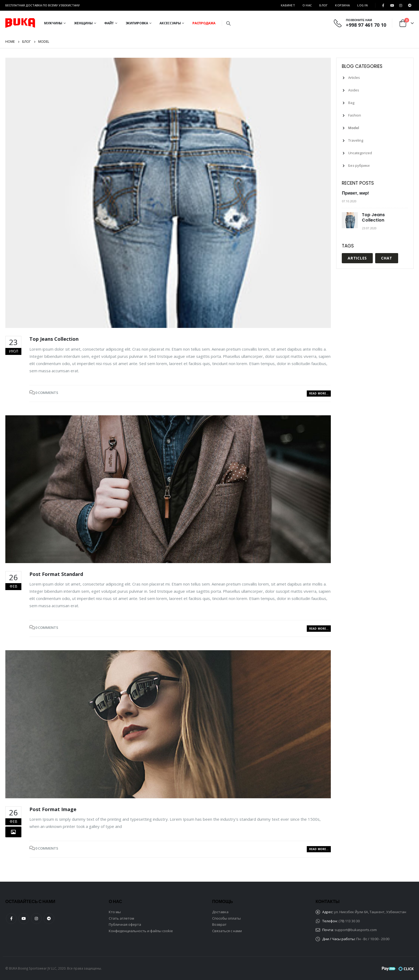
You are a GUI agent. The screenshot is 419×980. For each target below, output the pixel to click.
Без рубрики (359, 165)
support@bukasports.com (356, 930)
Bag (351, 103)
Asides (354, 90)
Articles (354, 78)
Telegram (49, 919)
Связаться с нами (227, 931)
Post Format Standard (56, 574)
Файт (109, 23)
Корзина (342, 5)
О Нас (307, 5)
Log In (362, 5)
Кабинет (288, 5)
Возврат (219, 924)
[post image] (168, 193)
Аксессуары (170, 23)
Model (354, 128)
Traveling (356, 140)
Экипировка (137, 23)
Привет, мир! (355, 193)
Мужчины (53, 23)
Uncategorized (360, 153)
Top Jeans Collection (54, 339)
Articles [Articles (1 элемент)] (357, 258)
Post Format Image (53, 809)
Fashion (355, 115)
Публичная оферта (125, 924)
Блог (323, 5)
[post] (350, 220)
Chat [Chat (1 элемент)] (387, 258)
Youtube (24, 919)
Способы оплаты (226, 918)
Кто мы (115, 912)
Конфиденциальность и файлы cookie (141, 931)
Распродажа (204, 23)
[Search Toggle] (228, 23)
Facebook (11, 919)
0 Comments (47, 393)
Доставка (220, 912)
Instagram (36, 919)
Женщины (83, 23)
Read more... (319, 393)
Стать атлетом (121, 918)
